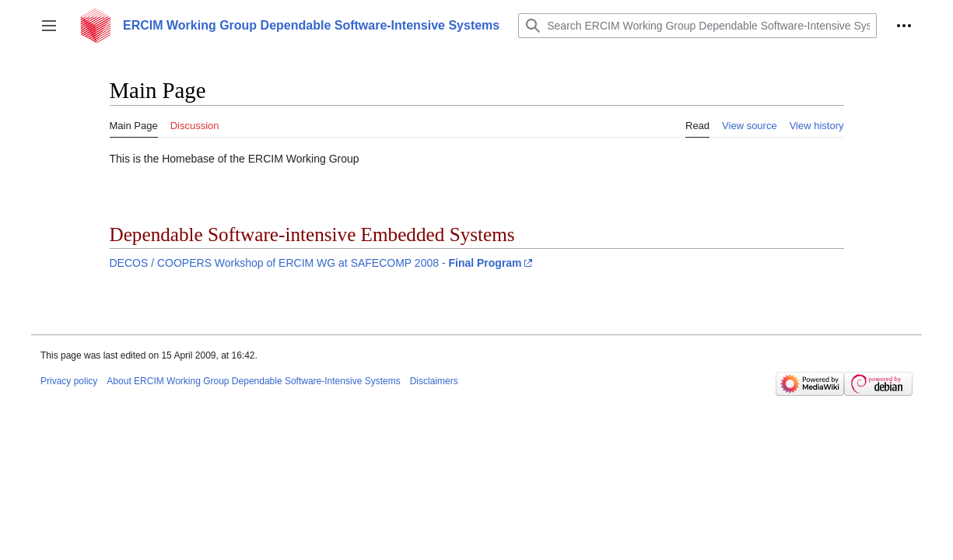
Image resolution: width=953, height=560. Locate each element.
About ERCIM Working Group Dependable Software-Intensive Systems (253, 381)
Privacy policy (69, 381)
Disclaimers (434, 381)
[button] (49, 26)
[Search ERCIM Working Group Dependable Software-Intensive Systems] (697, 26)
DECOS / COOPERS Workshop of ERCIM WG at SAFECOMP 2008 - (316, 263)
